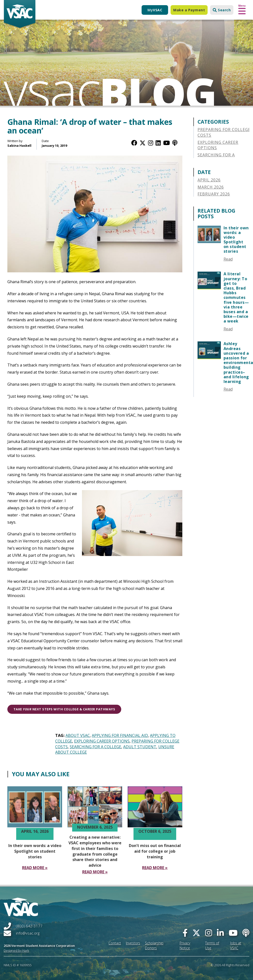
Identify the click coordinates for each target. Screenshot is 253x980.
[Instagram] (151, 143)
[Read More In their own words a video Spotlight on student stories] (35, 868)
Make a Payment (189, 10)
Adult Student (140, 747)
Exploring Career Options (102, 741)
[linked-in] (220, 933)
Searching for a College (95, 747)
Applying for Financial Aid (120, 735)
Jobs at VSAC (236, 945)
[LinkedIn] (158, 143)
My (155, 10)
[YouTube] (166, 143)
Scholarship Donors (154, 945)
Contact (115, 943)
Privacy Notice (185, 945)
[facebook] (185, 933)
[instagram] (209, 933)
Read (228, 259)
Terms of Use (212, 945)
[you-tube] (233, 933)
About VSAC (78, 735)
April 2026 (209, 180)
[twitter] (196, 933)
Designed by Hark (16, 951)
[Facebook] (134, 143)
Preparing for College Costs (224, 132)
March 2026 (211, 187)
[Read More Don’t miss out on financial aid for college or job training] (155, 868)
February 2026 (214, 194)
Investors (133, 943)
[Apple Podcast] (175, 143)
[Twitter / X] (143, 143)
